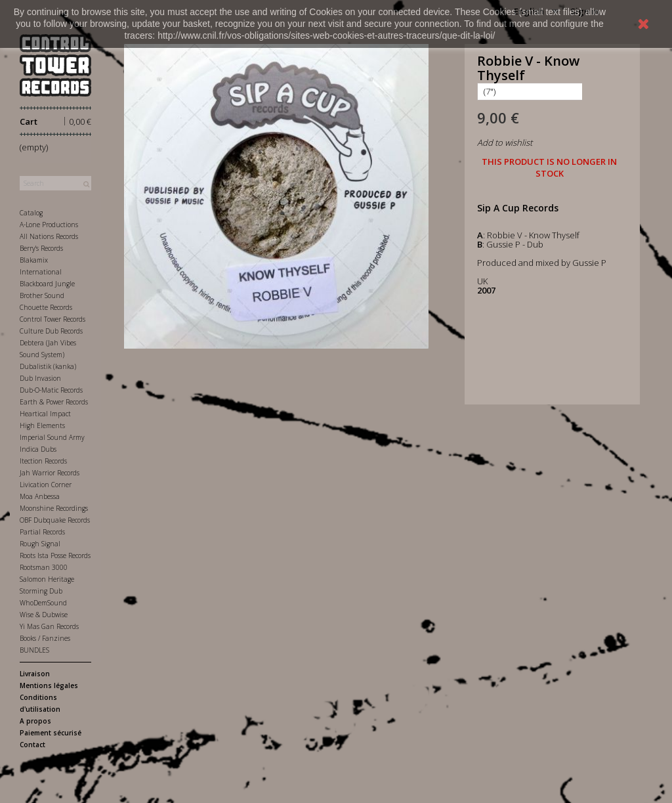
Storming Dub (41, 591)
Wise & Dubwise (44, 615)
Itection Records (43, 461)
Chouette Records (46, 307)
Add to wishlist (505, 142)
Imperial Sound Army (52, 437)
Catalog (31, 213)
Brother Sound (42, 295)
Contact (32, 745)
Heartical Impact (45, 414)
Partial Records (42, 532)
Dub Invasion (40, 378)
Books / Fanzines (45, 638)
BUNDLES (34, 650)
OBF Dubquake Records (55, 520)
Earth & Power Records (54, 402)
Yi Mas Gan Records (49, 626)
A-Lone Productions (49, 225)
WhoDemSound (43, 603)
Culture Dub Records (51, 331)
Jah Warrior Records (50, 473)
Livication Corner (46, 485)
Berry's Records (41, 248)
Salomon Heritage (47, 579)
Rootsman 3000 (44, 567)
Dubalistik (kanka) (48, 366)
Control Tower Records (52, 319)
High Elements (42, 425)
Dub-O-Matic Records (51, 390)
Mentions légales (49, 685)
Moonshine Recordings (54, 508)
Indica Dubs (38, 449)
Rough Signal (40, 544)
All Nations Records (49, 236)
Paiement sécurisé (51, 733)
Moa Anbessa (40, 496)
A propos (35, 721)
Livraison (35, 674)
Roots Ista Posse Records (55, 555)
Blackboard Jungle (47, 284)
